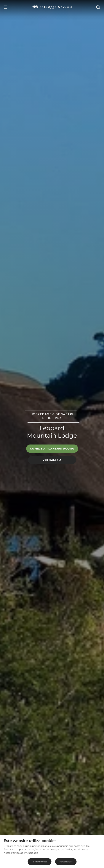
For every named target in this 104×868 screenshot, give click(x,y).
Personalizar (66, 862)
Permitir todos (39, 862)
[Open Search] (98, 7)
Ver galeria (52, 460)
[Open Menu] (5, 7)
